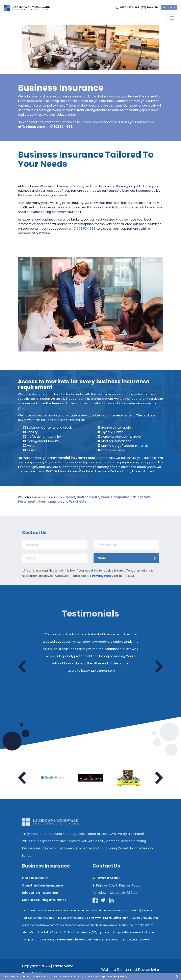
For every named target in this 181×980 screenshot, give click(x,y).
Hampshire (120, 497)
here (146, 940)
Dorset (70, 497)
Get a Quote (169, 8)
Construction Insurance (43, 889)
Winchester (79, 502)
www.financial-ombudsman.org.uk (84, 940)
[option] (90, 654)
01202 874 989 (130, 7)
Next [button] (159, 666)
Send (102, 562)
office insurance (31, 127)
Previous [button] (22, 666)
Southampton (50, 502)
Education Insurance (40, 896)
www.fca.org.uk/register (111, 918)
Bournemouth (88, 497)
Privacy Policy (103, 579)
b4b (155, 970)
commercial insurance (69, 458)
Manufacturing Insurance (44, 904)
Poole (105, 497)
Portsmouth (28, 502)
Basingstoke (141, 497)
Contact (53, 471)
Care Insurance (35, 882)
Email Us (153, 7)
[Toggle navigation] (172, 18)
